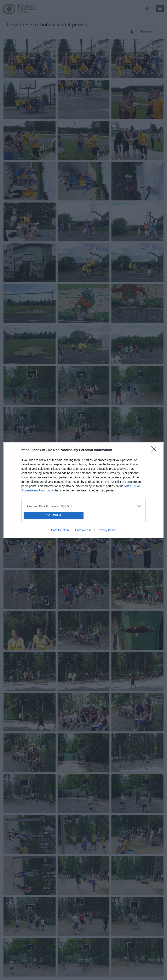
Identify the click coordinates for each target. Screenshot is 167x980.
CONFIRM (54, 515)
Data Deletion (60, 530)
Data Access (83, 530)
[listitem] (83, 506)
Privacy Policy (107, 530)
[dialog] (83, 490)
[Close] (155, 450)
